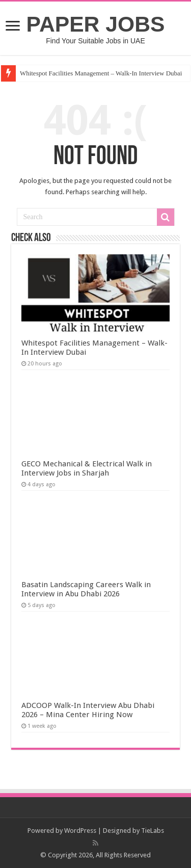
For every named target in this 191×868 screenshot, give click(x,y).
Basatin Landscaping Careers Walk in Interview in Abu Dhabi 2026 (86, 589)
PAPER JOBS (96, 24)
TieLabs (153, 831)
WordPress (80, 831)
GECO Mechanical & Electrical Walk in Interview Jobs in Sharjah (87, 468)
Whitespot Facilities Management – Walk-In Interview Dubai (101, 73)
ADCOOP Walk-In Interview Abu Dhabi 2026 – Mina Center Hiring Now (88, 710)
